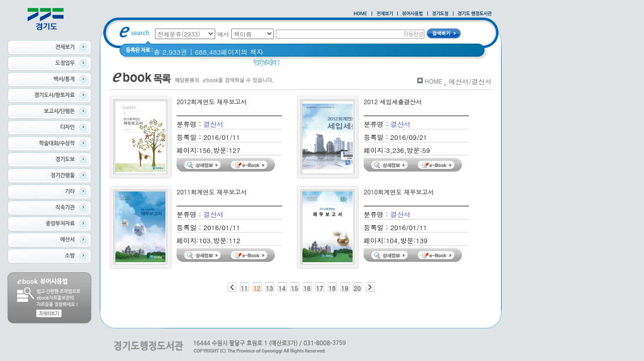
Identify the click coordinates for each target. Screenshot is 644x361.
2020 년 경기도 (309, 65)
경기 (434, 65)
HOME (434, 81)
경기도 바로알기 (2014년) (380, 65)
